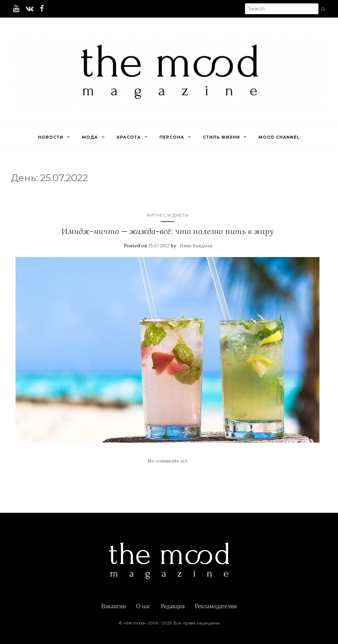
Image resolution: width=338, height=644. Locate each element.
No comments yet (167, 461)
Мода (90, 137)
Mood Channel (279, 137)
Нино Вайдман (196, 246)
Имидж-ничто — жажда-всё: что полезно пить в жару (167, 231)
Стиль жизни (221, 137)
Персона (172, 137)
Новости (51, 137)
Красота (129, 137)
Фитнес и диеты (167, 215)
